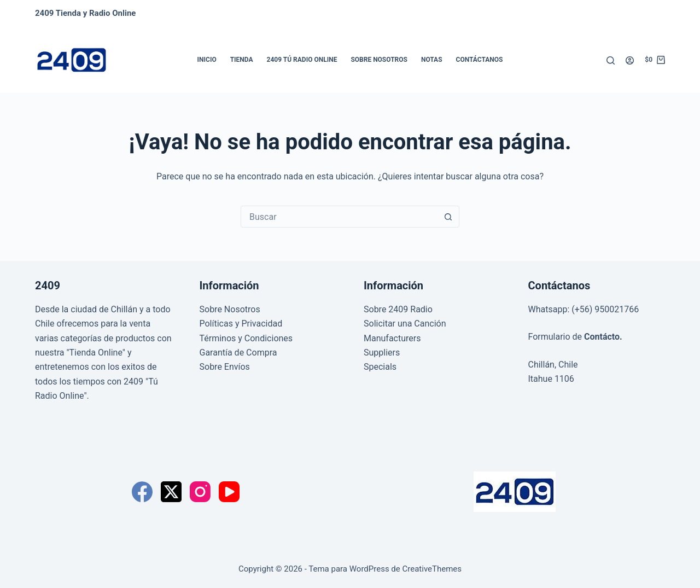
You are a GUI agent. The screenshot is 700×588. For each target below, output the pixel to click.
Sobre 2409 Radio (398, 309)
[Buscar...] (339, 217)
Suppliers (382, 353)
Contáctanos (480, 60)
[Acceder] (630, 60)
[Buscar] (611, 60)
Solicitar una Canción (405, 324)
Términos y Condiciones (246, 338)
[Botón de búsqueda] (448, 217)
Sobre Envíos (225, 367)
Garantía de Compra (238, 353)
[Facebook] (142, 492)
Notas (432, 60)
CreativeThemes (432, 569)
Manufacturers (392, 338)
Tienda (242, 60)
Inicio (207, 60)
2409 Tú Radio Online (302, 60)
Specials (380, 367)
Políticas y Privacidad (241, 324)
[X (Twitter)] (171, 492)
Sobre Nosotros (379, 60)
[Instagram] (200, 492)
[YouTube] (229, 492)
